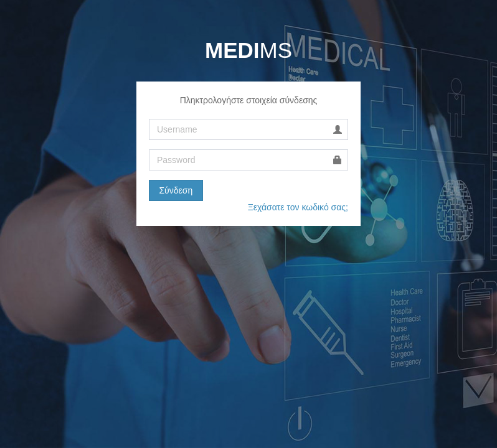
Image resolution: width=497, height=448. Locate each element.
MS (249, 50)
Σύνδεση (176, 190)
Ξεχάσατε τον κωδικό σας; (298, 207)
